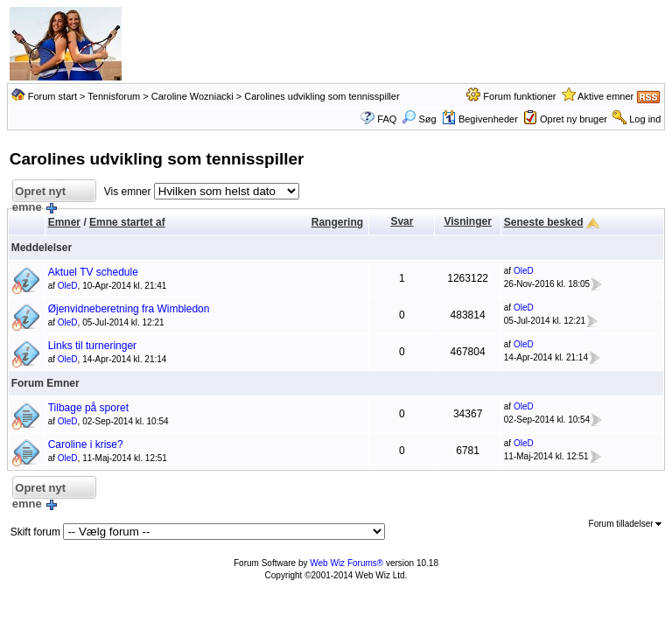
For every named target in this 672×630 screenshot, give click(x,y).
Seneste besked (544, 222)
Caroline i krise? (86, 444)
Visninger (467, 221)
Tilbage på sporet (88, 408)
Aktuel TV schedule (93, 272)
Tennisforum (114, 96)
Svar (402, 221)
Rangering (337, 222)
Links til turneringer (92, 346)
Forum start (52, 96)
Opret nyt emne (39, 194)
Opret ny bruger (574, 119)
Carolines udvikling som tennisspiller (322, 96)
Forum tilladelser (626, 524)
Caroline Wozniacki (192, 96)
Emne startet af (127, 222)
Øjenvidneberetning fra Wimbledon (129, 309)
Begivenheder (480, 119)
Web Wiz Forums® (346, 563)
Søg (419, 119)
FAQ (387, 119)
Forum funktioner (519, 96)
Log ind (645, 119)
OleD (68, 286)
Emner (64, 222)
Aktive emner (605, 96)
